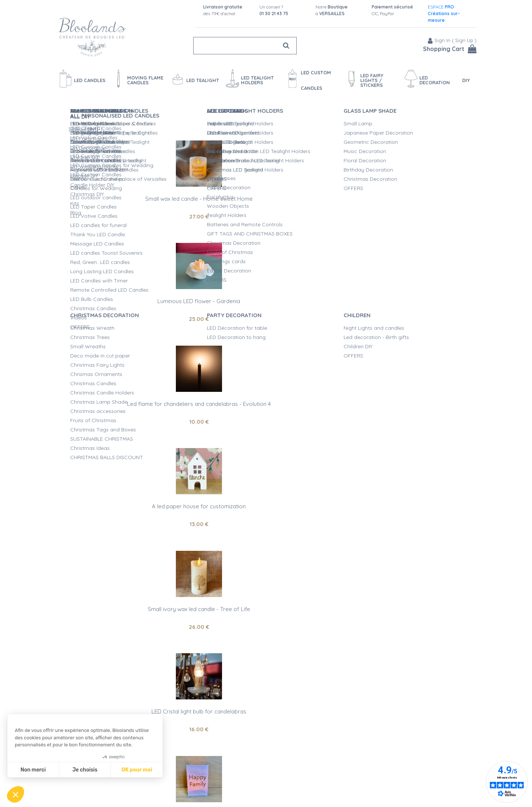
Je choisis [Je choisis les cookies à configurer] (85, 770)
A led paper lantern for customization (128, 600)
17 (404, 618)
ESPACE (444, 13)
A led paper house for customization (128, 292)
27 (128, 207)
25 (266, 207)
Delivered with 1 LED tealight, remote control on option (128, 417)
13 (128, 310)
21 (128, 435)
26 (266, 310)
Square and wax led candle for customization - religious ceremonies (404, 500)
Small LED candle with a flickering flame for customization (404, 603)
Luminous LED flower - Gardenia (266, 189)
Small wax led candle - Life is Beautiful (404, 395)
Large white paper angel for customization (266, 497)
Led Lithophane (266, 395)
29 (404, 515)
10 (404, 207)
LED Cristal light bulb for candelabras (404, 292)
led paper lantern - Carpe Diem (128, 703)
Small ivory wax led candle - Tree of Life (266, 292)
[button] (16, 794)
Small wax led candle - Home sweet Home (128, 189)
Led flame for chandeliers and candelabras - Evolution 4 (404, 192)
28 (128, 618)
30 (266, 412)
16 (404, 310)
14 (266, 515)
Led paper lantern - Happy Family (128, 395)
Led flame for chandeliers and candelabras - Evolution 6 (266, 603)
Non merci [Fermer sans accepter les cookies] (33, 770)
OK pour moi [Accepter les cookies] (137, 770)
